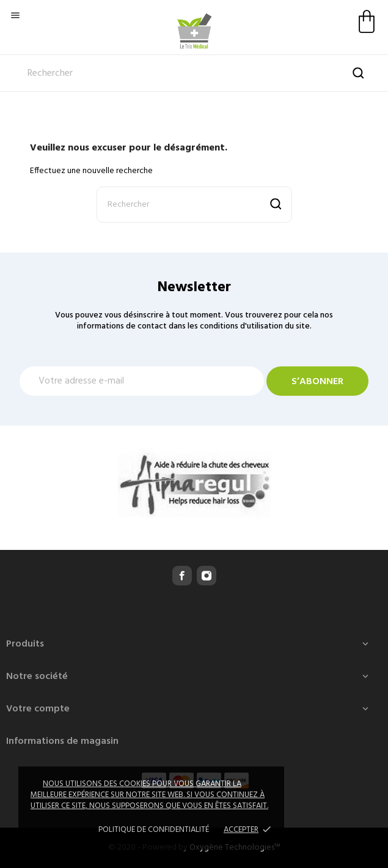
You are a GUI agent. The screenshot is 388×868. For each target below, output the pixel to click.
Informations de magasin (62, 741)
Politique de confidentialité (154, 830)
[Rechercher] (194, 73)
